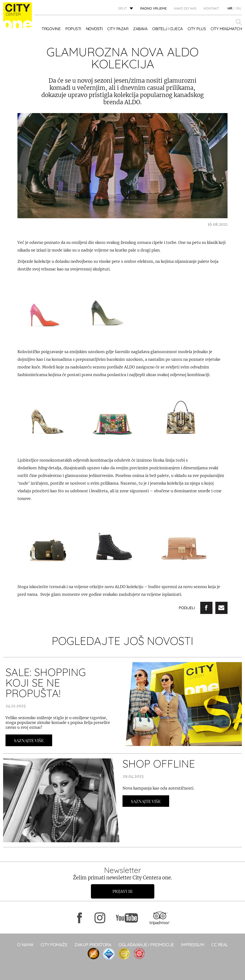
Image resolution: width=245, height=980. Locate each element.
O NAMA (25, 945)
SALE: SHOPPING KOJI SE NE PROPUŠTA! (46, 683)
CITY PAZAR (118, 29)
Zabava (140, 29)
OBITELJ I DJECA (167, 29)
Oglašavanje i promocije (146, 945)
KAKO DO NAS (185, 8)
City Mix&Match (226, 29)
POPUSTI (73, 29)
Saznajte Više (29, 740)
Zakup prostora (93, 945)
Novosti (94, 29)
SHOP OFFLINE (159, 764)
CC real (220, 945)
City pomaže (54, 945)
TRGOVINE (51, 29)
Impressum (193, 945)
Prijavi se (122, 891)
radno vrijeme (153, 8)
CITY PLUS (197, 29)
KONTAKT (211, 8)
